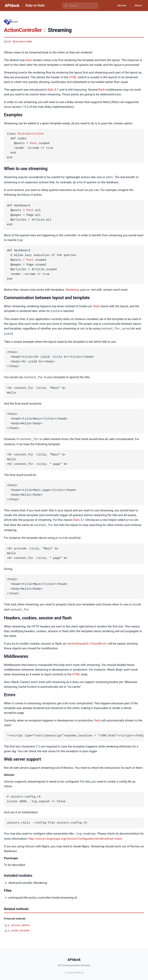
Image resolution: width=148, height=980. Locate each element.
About (137, 6)
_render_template (20, 928)
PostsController (31, 134)
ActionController (23, 30)
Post (34, 143)
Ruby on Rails (35, 5)
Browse (119, 6)
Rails (29, 60)
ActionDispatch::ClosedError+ (88, 641)
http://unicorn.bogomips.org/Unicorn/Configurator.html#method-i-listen (75, 836)
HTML (73, 77)
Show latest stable (22, 42)
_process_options (20, 923)
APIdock (12, 6)
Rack (102, 90)
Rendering (72, 289)
